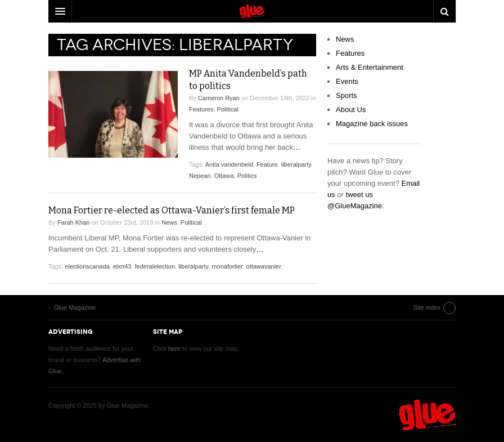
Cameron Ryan (219, 98)
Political (228, 109)
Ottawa (224, 176)
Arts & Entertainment (370, 67)
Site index (427, 307)
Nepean (200, 176)
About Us (351, 110)
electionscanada (87, 266)
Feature (267, 164)
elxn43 (122, 266)
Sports (346, 95)
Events (347, 81)
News (169, 222)
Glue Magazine (427, 415)
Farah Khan (73, 222)
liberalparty (296, 164)
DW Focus (252, 11)
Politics (247, 176)
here (174, 349)
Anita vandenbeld (229, 164)
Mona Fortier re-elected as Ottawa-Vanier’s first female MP (172, 210)
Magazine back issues (372, 124)
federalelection (155, 266)
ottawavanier (264, 266)
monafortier (227, 266)
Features (201, 109)
